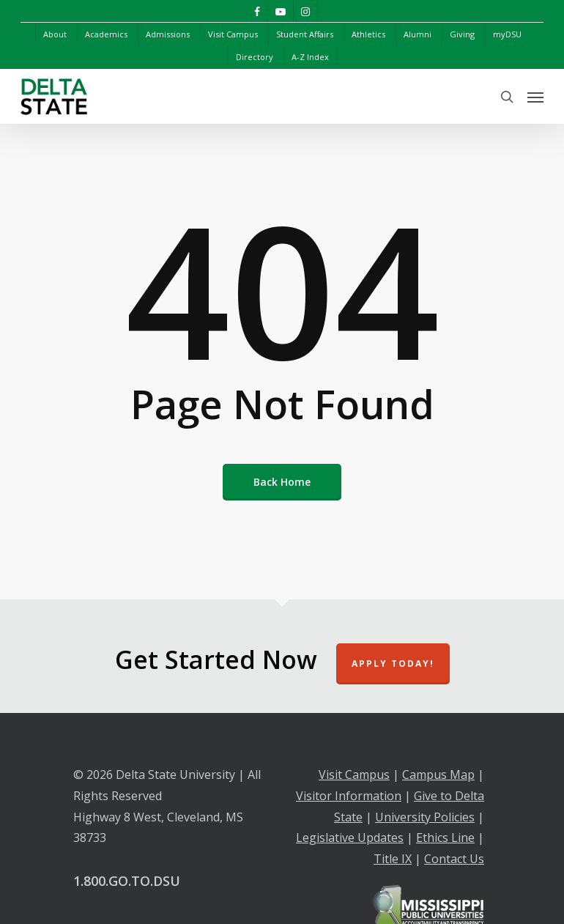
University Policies (425, 817)
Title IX (393, 859)
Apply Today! (393, 664)
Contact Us (454, 859)
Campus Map (438, 775)
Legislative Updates (350, 838)
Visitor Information (349, 796)
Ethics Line (445, 838)
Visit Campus (354, 775)
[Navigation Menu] (535, 97)
